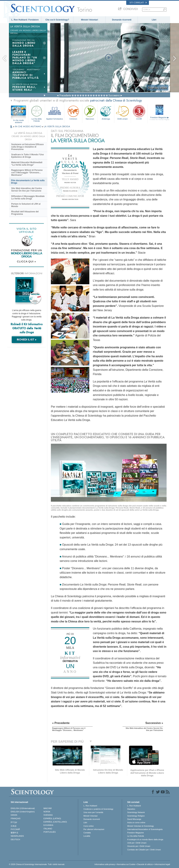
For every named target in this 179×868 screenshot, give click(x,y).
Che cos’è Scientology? (57, 20)
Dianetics (131, 809)
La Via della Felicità (37, 113)
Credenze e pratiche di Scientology (98, 809)
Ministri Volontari (89, 20)
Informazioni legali (162, 864)
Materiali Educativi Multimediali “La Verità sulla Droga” (27, 164)
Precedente (65, 95)
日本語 (14, 826)
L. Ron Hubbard (90, 806)
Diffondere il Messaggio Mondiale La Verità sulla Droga (28, 197)
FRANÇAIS (16, 818)
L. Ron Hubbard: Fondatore (25, 20)
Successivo (114, 95)
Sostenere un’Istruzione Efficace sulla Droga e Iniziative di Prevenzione (27, 147)
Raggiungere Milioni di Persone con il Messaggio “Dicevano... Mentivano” (27, 173)
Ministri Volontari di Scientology (141, 826)
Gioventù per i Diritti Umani (139, 846)
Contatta (87, 833)
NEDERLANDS (17, 836)
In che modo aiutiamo (19, 120)
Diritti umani (123, 112)
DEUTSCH (15, 839)
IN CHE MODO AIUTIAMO (28, 126)
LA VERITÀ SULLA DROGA (57, 126)
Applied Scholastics (55, 112)
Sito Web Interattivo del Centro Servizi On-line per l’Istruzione (26, 190)
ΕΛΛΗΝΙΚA (48, 825)
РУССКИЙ (15, 829)
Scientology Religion (136, 816)
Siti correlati (138, 3)
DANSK (14, 815)
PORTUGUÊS (50, 832)
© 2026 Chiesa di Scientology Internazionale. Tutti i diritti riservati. (37, 864)
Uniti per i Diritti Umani (137, 843)
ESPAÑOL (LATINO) (52, 818)
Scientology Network (136, 812)
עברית (14, 822)
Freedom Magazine (160, 118)
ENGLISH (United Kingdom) (23, 812)
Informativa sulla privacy (105, 864)
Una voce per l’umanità (93, 812)
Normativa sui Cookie (126, 864)
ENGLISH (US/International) (23, 808)
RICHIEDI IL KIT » (27, 340)
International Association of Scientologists (145, 829)
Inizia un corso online (136, 822)
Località (87, 836)
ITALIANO (48, 829)
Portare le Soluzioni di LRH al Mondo (26, 205)
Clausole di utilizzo (145, 864)
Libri (154, 20)
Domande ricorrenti (122, 20)
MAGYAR (48, 808)
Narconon (90, 112)
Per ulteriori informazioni (94, 829)
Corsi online (88, 826)
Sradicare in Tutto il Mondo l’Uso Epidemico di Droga (27, 156)
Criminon (73, 112)
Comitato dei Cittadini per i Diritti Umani (144, 850)
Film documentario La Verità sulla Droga (28, 182)
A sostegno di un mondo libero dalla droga (145, 839)
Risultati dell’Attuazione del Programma (25, 213)
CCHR (139, 112)
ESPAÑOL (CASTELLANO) (55, 822)
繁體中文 (15, 833)
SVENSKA (48, 815)
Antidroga (106, 112)
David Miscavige (134, 819)
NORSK (47, 812)
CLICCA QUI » (27, 261)
